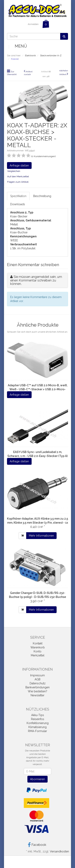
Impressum (37, 675)
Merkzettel (38, 655)
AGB (37, 679)
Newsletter (37, 695)
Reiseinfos (38, 719)
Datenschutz (38, 683)
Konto (37, 651)
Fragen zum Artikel (18, 182)
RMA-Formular (37, 731)
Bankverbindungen (37, 687)
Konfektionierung (38, 723)
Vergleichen (14, 171)
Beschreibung (42, 196)
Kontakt (38, 643)
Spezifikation (18, 196)
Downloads (18, 204)
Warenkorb (38, 647)
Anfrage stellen (19, 165)
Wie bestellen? (37, 691)
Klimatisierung (37, 727)
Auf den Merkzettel (18, 176)
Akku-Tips (38, 715)
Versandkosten (59, 851)
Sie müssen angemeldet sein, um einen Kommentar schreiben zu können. (36, 280)
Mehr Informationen (41, 536)
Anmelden (33, 24)
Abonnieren (37, 779)
